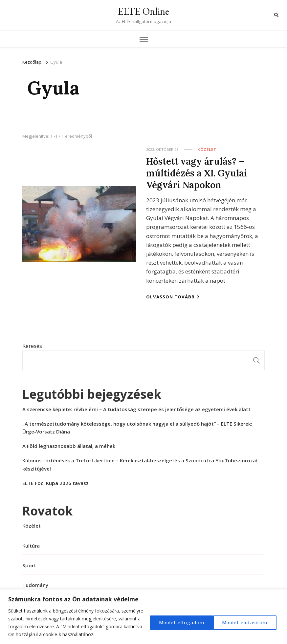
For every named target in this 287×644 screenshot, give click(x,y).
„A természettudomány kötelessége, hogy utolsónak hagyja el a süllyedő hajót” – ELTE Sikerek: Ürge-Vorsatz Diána (137, 427)
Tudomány (35, 585)
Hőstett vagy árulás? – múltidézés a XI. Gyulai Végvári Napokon (197, 173)
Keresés (32, 345)
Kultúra (31, 545)
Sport (29, 565)
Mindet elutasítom (180, 623)
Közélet (207, 149)
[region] (143, 617)
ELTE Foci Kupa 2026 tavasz (55, 483)
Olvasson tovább (173, 296)
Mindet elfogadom (247, 623)
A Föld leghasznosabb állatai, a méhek (69, 446)
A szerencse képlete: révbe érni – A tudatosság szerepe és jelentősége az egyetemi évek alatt (136, 409)
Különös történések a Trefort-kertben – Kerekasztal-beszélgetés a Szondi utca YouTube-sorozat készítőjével (140, 464)
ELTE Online (143, 11)
